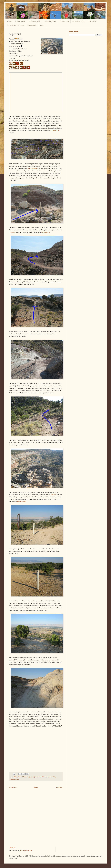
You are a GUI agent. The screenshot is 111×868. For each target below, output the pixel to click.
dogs (29, 777)
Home (9, 21)
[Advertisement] (86, 53)
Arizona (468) (20, 21)
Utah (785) (92, 21)
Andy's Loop (45, 232)
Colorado (24, 777)
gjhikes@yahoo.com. (26, 851)
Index (42, 25)
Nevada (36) (64, 21)
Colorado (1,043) (50, 21)
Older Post (59, 788)
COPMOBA (55, 130)
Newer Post (13, 788)
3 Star (16, 777)
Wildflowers (32, 25)
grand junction (35, 777)
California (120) (35, 21)
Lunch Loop (43, 777)
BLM (20, 777)
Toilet (17, 779)
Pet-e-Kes (12, 232)
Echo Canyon (22, 502)
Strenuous (12, 779)
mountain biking (52, 777)
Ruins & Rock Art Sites (16, 25)
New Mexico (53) (79, 21)
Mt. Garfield (32, 168)
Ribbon (53, 494)
